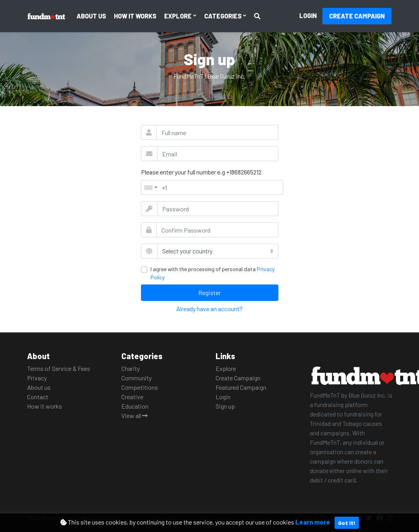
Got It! (347, 523)
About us (91, 16)
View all (134, 416)
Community (136, 378)
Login (308, 16)
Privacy (37, 378)
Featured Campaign (241, 387)
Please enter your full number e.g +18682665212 (201, 172)
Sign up (225, 406)
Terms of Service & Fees (59, 368)
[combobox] (150, 187)
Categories (223, 16)
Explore (178, 16)
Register (209, 293)
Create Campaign (357, 16)
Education (135, 406)
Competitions (140, 387)
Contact (38, 397)
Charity (131, 368)
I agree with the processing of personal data (212, 273)
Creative (132, 397)
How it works (135, 16)
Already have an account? (209, 309)
